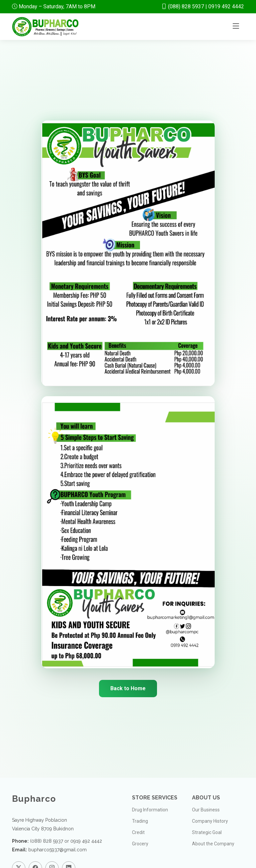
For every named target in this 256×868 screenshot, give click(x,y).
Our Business (206, 810)
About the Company (213, 844)
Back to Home (128, 688)
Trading (140, 821)
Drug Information (150, 810)
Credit (138, 832)
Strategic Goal (207, 832)
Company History (210, 821)
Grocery (140, 844)
